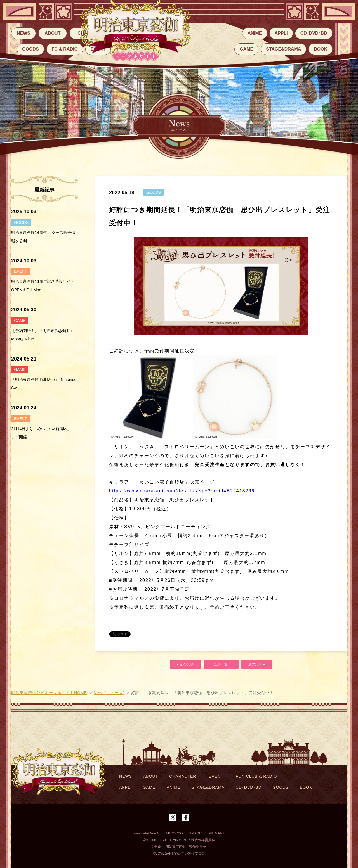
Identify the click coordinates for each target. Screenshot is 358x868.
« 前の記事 (185, 665)
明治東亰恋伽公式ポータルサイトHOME (49, 693)
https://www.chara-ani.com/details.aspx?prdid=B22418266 (182, 491)
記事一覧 (221, 665)
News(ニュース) (109, 693)
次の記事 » (257, 665)
